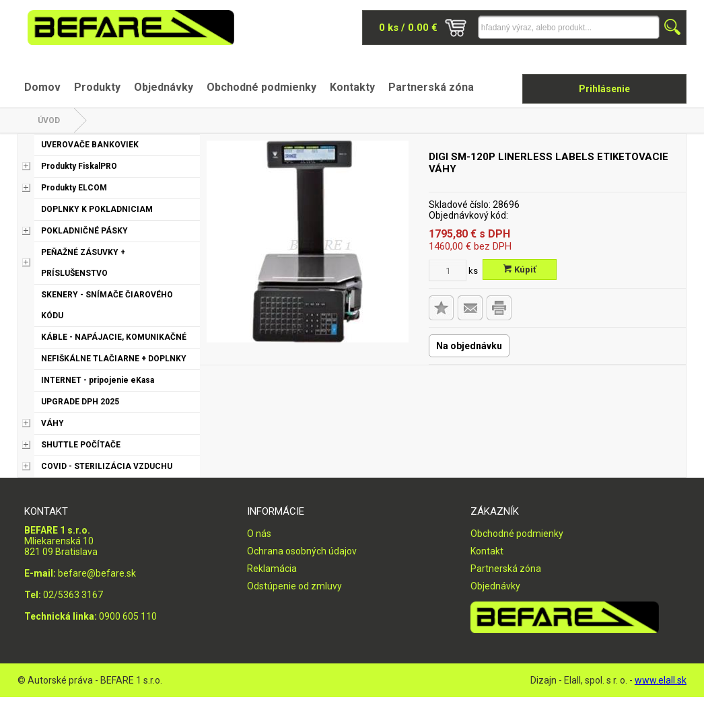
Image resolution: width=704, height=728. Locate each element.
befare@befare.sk (97, 573)
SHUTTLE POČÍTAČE (81, 445)
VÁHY (52, 423)
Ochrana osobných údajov (302, 551)
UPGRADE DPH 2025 (80, 402)
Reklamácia (272, 569)
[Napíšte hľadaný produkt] (569, 27)
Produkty (97, 87)
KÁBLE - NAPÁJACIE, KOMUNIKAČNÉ (114, 337)
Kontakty (352, 87)
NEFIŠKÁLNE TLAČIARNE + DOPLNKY (114, 359)
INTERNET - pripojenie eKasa (98, 380)
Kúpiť (520, 269)
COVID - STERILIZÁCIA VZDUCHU (107, 466)
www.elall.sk (661, 680)
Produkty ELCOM (74, 188)
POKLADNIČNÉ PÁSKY (84, 231)
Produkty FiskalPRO (79, 166)
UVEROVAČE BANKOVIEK (90, 145)
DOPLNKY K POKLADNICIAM (97, 209)
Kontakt (487, 551)
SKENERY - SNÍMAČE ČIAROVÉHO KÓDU (107, 305)
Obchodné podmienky (261, 87)
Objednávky (164, 87)
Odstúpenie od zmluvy (294, 586)
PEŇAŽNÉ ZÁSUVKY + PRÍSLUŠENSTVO (83, 263)
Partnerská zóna (431, 87)
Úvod (49, 120)
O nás (259, 534)
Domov (42, 87)
